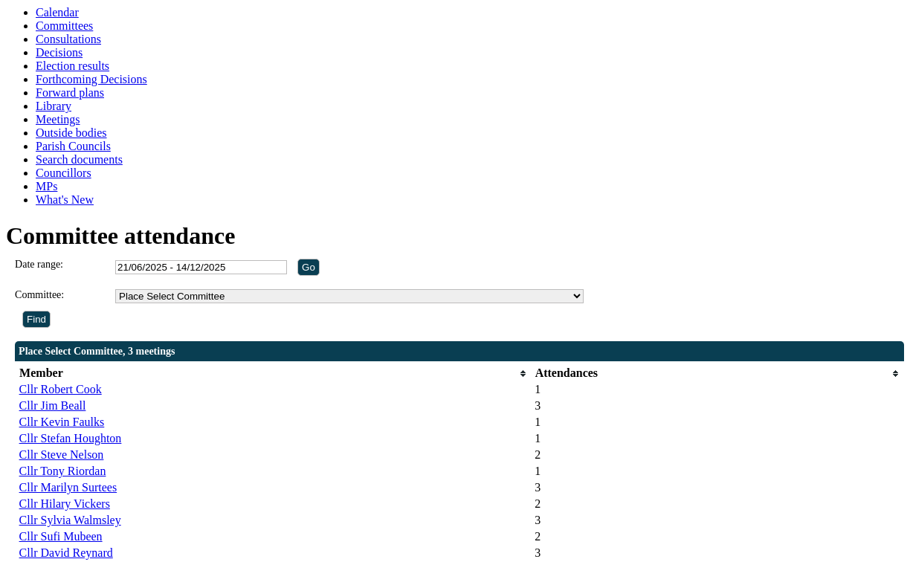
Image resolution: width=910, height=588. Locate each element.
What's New (65, 200)
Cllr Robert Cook (61, 389)
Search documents (79, 159)
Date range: (39, 264)
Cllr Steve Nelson (62, 455)
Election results (72, 66)
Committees (64, 26)
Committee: (39, 295)
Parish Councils (73, 146)
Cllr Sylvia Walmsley (70, 520)
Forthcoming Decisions (91, 79)
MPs (46, 186)
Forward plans (70, 93)
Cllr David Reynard (66, 553)
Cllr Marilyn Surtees (68, 487)
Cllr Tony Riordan (63, 471)
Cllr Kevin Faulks (62, 422)
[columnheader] (274, 374)
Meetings (58, 119)
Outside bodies (71, 133)
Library (54, 106)
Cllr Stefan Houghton (71, 438)
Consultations (68, 39)
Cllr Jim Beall (53, 406)
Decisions (59, 52)
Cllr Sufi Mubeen (61, 536)
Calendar (57, 12)
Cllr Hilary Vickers (65, 504)
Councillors (64, 173)
